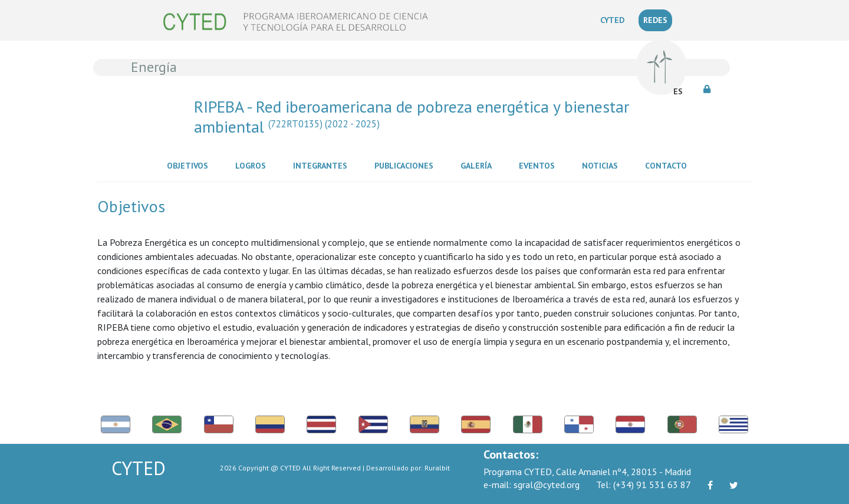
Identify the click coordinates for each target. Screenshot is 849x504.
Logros (253, 165)
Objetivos (190, 165)
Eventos (539, 165)
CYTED (615, 19)
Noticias (602, 165)
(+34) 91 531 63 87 (644, 485)
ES (678, 91)
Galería (478, 165)
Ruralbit (437, 468)
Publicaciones (406, 165)
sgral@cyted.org (532, 485)
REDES (655, 20)
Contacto (668, 165)
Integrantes (323, 165)
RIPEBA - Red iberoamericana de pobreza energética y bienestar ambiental (412, 116)
